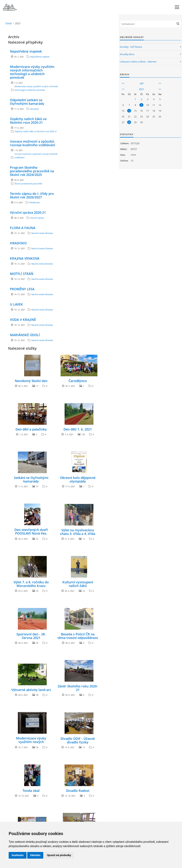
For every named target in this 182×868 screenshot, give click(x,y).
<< (123, 83)
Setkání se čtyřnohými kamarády (31, 479)
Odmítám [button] (35, 855)
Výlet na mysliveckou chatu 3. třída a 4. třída (78, 532)
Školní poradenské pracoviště (28, 184)
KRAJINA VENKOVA (25, 258)
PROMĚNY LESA (22, 289)
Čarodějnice (78, 381)
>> (160, 83)
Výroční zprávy (37, 218)
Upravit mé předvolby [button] (59, 855)
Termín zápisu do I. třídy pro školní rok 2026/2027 (32, 195)
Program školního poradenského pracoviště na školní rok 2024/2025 (32, 171)
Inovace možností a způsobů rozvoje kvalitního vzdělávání (32, 143)
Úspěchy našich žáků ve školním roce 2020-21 (28, 121)
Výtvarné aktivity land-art (31, 690)
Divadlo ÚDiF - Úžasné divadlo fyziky (78, 740)
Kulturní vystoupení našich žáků (78, 584)
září (142, 83)
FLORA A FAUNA (23, 228)
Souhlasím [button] (18, 855)
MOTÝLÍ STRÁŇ (22, 274)
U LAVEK (16, 304)
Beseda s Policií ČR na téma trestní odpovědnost (78, 636)
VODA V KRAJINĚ (23, 320)
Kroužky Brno (127, 54)
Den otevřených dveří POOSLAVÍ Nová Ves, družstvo (31, 533)
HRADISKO (18, 243)
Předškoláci (35, 202)
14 (129, 111)
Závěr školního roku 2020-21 (78, 688)
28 (129, 122)
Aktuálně (34, 109)
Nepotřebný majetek (26, 51)
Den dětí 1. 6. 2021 (78, 429)
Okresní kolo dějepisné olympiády (78, 479)
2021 (141, 89)
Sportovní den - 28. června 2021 (31, 636)
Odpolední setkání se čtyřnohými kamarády (27, 102)
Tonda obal (31, 791)
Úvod (8, 23)
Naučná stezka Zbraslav (42, 233)
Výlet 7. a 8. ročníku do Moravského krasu (31, 584)
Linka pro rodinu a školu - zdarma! (138, 62)
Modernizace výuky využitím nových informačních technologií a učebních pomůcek (32, 72)
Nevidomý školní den (31, 381)
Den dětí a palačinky (31, 429)
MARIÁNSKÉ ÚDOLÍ (25, 335)
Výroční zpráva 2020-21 (28, 212)
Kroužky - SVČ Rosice (131, 47)
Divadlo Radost (78, 791)
